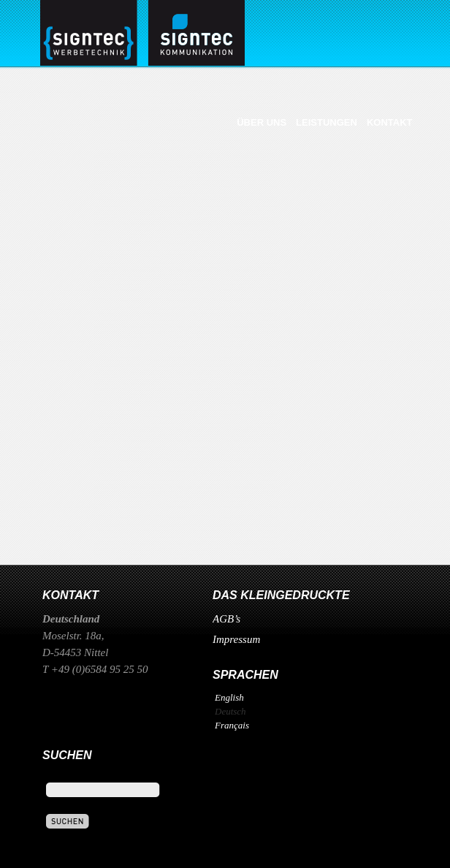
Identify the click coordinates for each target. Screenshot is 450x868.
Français (232, 725)
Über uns (262, 122)
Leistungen (327, 122)
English (229, 697)
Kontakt (390, 122)
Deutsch (230, 711)
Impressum (236, 639)
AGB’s (226, 619)
